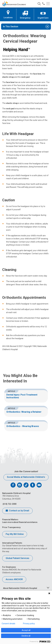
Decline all (26, 636)
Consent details (8, 624)
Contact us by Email (17, 511)
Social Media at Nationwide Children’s (26, 477)
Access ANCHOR (14, 579)
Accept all (26, 630)
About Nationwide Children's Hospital (20, 588)
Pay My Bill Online (15, 534)
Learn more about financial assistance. (20, 522)
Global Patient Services (17, 558)
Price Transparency (11, 527)
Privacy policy (29, 624)
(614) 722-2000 (9, 504)
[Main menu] (48, 4)
